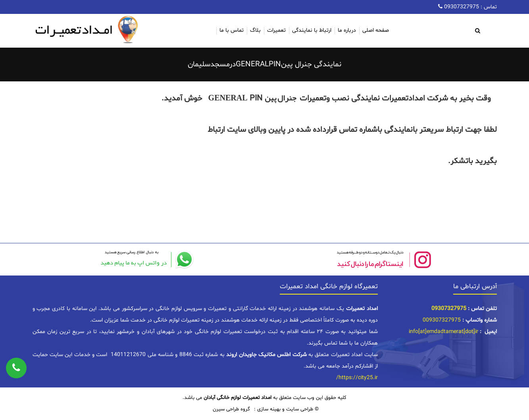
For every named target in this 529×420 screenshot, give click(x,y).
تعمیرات (276, 30)
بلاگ (255, 30)
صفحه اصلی (376, 30)
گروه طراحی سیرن (231, 409)
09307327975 (461, 7)
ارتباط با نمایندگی (312, 30)
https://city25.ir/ (357, 378)
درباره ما (347, 30)
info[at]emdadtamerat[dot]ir (443, 332)
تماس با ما (232, 30)
